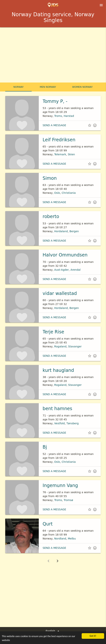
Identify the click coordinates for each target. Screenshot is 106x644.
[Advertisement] (53, 55)
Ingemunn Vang (60, 486)
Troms (58, 116)
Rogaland (60, 346)
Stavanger (75, 346)
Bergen (74, 231)
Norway (18, 87)
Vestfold (60, 423)
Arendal (75, 270)
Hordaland (61, 231)
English (53, 631)
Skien (71, 154)
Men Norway (48, 87)
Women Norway (82, 87)
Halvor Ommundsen (65, 255)
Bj (45, 447)
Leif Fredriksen (59, 140)
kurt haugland (58, 370)
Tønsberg (73, 423)
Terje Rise (53, 332)
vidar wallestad (60, 293)
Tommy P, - (55, 101)
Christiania (69, 193)
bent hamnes (57, 409)
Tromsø (68, 500)
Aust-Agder (62, 270)
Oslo (57, 193)
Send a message (54, 125)
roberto (51, 217)
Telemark (60, 154)
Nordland (60, 539)
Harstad (69, 116)
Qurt (48, 524)
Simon (50, 178)
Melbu (72, 539)
